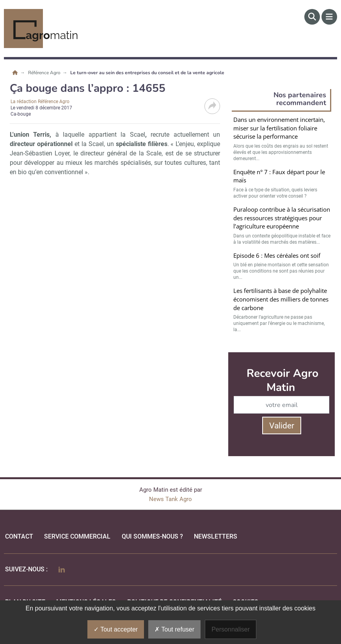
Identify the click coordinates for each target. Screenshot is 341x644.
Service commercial (77, 536)
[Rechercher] (312, 17)
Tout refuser (174, 629)
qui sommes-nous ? (152, 536)
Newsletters (216, 536)
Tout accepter (116, 629)
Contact (19, 536)
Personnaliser (231, 629)
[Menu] (329, 17)
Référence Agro (45, 73)
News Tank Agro (170, 499)
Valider (282, 426)
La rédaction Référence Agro (40, 102)
